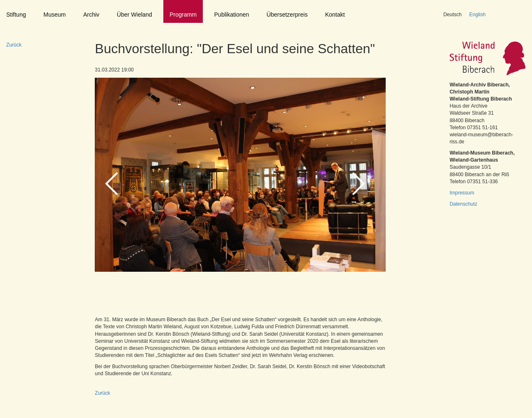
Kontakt (335, 15)
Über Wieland (134, 15)
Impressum (462, 193)
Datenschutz (464, 204)
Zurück (14, 45)
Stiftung (16, 15)
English (477, 15)
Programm (183, 15)
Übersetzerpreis (287, 15)
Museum (54, 15)
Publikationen (232, 15)
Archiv (91, 15)
